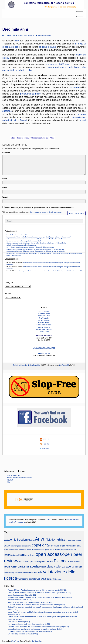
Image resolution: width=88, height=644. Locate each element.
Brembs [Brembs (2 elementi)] (67, 540)
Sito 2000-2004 (38, 348)
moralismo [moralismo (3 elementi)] (30, 555)
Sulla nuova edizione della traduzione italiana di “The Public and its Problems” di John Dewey (36, 239)
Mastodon (44, 449)
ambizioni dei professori (14, 120)
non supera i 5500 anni (57, 64)
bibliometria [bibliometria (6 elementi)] (55, 539)
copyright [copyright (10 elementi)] (40, 545)
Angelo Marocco (44, 327)
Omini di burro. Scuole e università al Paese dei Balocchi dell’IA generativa (30, 247)
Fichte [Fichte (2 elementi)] (52, 549)
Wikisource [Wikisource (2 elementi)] (57, 579)
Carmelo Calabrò (44, 311)
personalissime (78, 117)
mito (17, 41)
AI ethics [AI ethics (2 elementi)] (31, 540)
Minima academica (14, 475)
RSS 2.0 (44, 439)
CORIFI (49, 520)
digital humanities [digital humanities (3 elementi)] (68, 546)
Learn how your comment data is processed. (46, 212)
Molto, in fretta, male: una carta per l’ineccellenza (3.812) (30, 602)
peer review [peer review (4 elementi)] (47, 561)
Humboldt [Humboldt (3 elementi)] (72, 549)
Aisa (9, 482)
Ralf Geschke (36, 641)
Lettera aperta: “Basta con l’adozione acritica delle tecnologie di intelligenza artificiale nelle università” (39, 237)
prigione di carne (47, 47)
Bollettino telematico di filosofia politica (27, 365)
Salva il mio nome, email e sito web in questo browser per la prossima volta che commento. (39, 208)
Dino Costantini (44, 318)
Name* (5, 179)
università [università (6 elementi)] (36, 572)
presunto (81, 114)
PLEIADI (10, 480)
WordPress (15, 641)
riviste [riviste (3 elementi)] (42, 567)
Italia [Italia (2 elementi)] (16, 555)
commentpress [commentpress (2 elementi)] (16, 546)
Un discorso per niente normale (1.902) (23, 634)
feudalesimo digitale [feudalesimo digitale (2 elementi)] (42, 549)
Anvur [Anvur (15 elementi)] (41, 539)
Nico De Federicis (44, 320)
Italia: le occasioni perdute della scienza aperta (21, 245)
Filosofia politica (23, 138)
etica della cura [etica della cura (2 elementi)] (16, 549)
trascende (74, 87)
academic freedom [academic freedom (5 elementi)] (16, 540)
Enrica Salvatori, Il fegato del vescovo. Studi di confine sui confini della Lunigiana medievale (36, 251)
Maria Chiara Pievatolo (25, 36)
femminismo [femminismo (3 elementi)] (28, 549)
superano (7, 111)
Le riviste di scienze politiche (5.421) (22, 595)
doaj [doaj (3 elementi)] (79, 546)
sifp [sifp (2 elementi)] (13, 573)
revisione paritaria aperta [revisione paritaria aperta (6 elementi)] (21, 566)
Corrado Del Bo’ (44, 323)
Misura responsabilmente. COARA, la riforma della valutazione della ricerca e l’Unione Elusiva (36, 243)
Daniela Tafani (44, 332)
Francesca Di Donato (44, 325)
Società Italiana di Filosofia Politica (19, 478)
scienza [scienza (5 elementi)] (50, 567)
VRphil (52, 138)
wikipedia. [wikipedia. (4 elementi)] (46, 579)
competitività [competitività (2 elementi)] (27, 546)
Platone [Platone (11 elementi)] (61, 561)
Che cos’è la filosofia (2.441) (19, 622)
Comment (6, 153)
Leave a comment (43, 36)
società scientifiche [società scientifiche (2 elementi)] (22, 573)
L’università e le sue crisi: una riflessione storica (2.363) (29, 624)
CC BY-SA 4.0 (64, 365)
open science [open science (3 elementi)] (24, 562)
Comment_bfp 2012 (44, 354)
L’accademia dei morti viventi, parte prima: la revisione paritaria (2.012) (35, 629)
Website (5, 197)
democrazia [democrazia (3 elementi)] (54, 546)
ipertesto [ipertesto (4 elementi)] (9, 555)
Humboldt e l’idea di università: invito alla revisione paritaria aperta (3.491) (36, 605)
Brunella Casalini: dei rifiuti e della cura (19, 235)
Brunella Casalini (44, 314)
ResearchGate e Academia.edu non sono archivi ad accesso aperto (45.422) (37, 590)
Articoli (13, 138)
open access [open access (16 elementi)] (49, 554)
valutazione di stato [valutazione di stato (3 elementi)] (27, 579)
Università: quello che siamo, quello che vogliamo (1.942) (30, 631)
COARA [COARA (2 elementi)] (7, 546)
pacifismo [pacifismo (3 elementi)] (35, 562)
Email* (5, 188)
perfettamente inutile (30, 94)
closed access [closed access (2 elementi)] (76, 540)
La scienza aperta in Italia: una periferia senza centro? (24, 241)
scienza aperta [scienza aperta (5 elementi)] (65, 567)
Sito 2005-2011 (50, 348)
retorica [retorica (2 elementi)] (77, 562)
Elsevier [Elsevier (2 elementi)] (7, 549)
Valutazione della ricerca (39, 138)
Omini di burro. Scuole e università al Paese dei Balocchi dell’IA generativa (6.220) (39, 593)
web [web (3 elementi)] (38, 579)
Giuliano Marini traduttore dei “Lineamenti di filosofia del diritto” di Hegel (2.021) (38, 627)
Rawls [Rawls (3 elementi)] (71, 562)
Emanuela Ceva (44, 316)
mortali (82, 120)
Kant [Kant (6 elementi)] (22, 555)
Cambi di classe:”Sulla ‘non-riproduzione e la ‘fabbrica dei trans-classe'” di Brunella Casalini (35, 249)
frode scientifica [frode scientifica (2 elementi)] (61, 549)
